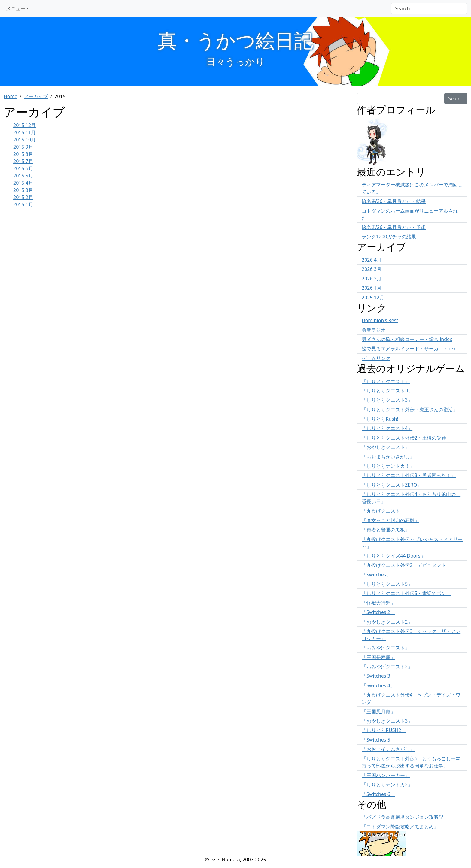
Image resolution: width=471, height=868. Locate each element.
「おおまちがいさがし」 (388, 457)
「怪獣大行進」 (378, 603)
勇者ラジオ (374, 330)
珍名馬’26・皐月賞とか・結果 (394, 201)
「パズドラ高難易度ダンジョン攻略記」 (405, 817)
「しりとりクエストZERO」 (392, 485)
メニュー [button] (16, 8)
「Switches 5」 (378, 740)
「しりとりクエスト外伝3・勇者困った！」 (409, 475)
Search (456, 98)
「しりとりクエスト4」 (387, 428)
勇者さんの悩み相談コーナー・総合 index (407, 339)
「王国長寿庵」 (378, 657)
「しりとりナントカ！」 (388, 466)
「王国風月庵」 (378, 712)
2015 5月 (23, 176)
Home (11, 96)
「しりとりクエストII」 (387, 391)
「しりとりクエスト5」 (387, 584)
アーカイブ (36, 96)
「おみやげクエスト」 (386, 648)
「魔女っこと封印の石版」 (390, 520)
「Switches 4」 (378, 685)
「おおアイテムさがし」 (388, 749)
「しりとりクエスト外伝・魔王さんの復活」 (410, 410)
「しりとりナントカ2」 (387, 785)
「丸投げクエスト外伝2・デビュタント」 (406, 565)
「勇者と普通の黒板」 (386, 530)
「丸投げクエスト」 (383, 511)
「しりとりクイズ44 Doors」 (394, 556)
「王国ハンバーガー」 (386, 775)
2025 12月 (373, 298)
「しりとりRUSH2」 (384, 730)
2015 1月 (23, 204)
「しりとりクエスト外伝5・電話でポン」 (406, 593)
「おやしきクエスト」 (386, 447)
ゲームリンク (376, 358)
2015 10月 (24, 140)
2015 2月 (23, 197)
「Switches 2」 (378, 612)
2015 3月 (23, 190)
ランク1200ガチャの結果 (389, 237)
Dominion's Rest (380, 320)
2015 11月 (24, 132)
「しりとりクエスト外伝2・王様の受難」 (406, 438)
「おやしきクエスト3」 (387, 721)
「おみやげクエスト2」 (387, 667)
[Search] (429, 8)
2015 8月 (23, 154)
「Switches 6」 (378, 794)
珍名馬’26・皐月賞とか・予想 (394, 227)
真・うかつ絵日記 (235, 40)
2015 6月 (23, 168)
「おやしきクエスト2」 (387, 622)
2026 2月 (372, 279)
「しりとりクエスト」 (386, 381)
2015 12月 (24, 125)
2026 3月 (372, 269)
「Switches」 (376, 575)
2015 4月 (23, 183)
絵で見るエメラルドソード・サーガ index (409, 349)
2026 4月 (372, 260)
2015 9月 (23, 147)
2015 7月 (23, 161)
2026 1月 (372, 288)
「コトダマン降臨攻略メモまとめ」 (400, 827)
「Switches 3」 (378, 676)
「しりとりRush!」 (382, 419)
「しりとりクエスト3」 (387, 400)
